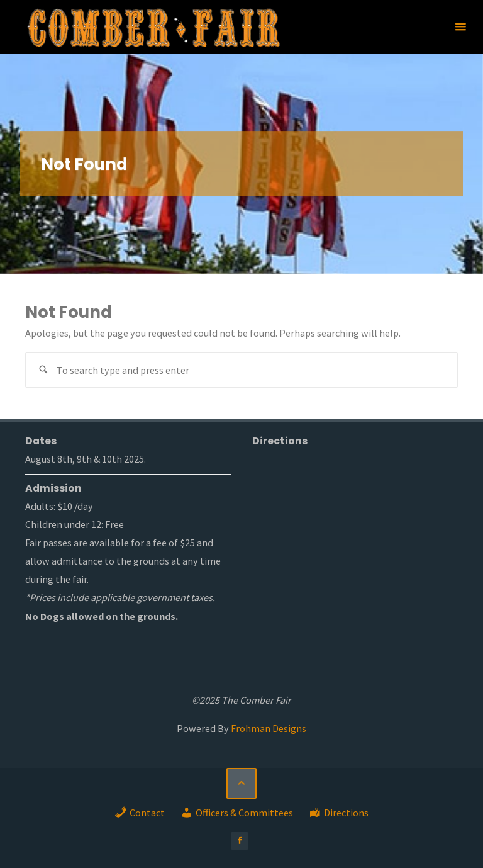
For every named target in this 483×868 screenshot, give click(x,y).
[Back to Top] (241, 783)
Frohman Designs (269, 728)
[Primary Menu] (460, 27)
